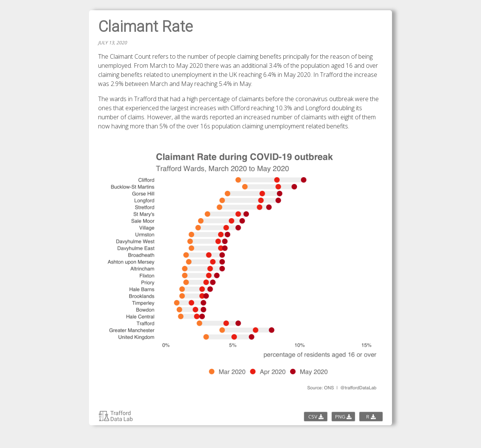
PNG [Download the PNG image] (343, 417)
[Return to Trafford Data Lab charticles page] (116, 420)
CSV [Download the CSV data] (316, 417)
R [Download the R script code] (371, 417)
